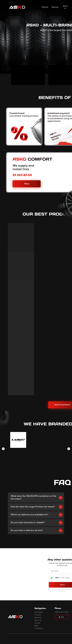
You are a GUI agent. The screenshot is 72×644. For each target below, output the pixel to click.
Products (38, 615)
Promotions (39, 628)
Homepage (39, 612)
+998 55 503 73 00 (61, 612)
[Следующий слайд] (69, 449)
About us (38, 620)
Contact (37, 623)
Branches (38, 618)
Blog (36, 626)
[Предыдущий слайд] (3, 449)
